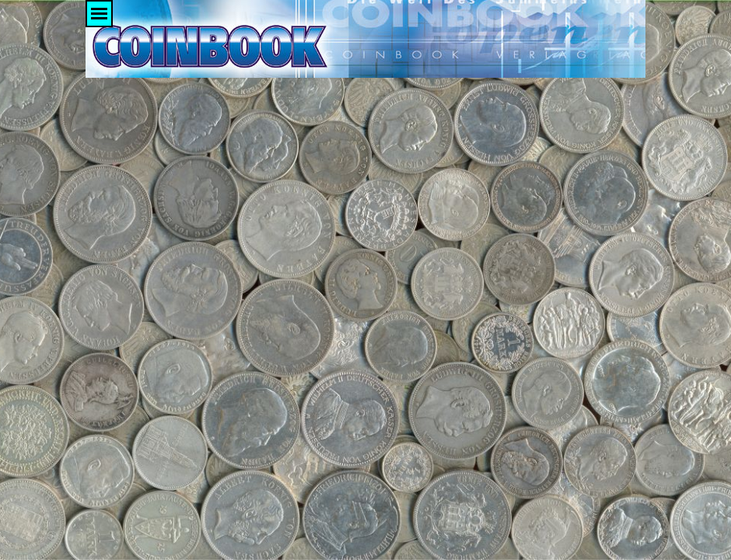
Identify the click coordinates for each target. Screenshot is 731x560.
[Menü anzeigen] (99, 14)
